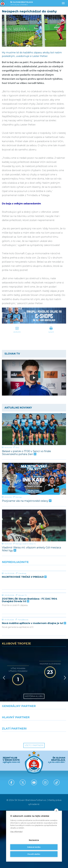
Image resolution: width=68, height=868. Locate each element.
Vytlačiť (51, 332)
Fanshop (22, 593)
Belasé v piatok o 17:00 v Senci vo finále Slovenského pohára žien (26, 453)
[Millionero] (51, 783)
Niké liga (19, 497)
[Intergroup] (17, 794)
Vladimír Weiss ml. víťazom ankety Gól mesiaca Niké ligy (31, 549)
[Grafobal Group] (51, 794)
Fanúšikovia (23, 677)
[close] (56, 811)
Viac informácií (16, 832)
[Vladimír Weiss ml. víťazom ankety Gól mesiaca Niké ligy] (34, 525)
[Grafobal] (17, 783)
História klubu (34, 754)
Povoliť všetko (34, 854)
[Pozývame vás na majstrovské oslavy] (34, 479)
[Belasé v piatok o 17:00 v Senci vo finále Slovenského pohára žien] (34, 429)
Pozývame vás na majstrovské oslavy (26, 501)
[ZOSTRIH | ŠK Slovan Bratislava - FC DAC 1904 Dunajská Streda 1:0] (34, 622)
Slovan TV (23, 634)
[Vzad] (4, 735)
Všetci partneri (34, 803)
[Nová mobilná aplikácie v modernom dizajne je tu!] (34, 665)
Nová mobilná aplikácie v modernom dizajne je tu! (34, 681)
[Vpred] (64, 735)
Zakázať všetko (34, 847)
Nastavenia (34, 840)
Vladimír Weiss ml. (29, 544)
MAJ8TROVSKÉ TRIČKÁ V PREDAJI (24, 596)
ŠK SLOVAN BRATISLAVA (22, 4)
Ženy (17, 447)
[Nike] (34, 771)
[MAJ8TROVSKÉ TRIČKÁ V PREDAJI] (34, 580)
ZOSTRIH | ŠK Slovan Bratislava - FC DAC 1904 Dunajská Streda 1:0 (30, 638)
